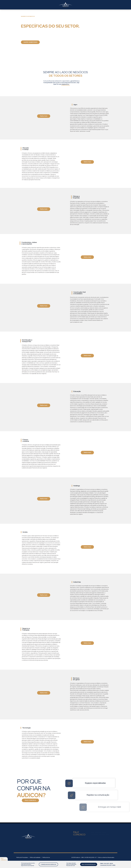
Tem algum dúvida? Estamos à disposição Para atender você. (71, 864)
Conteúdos (51, 5)
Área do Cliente (80, 6)
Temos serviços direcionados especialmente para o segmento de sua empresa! (28, 864)
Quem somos (20, 5)
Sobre (48, 846)
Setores (41, 5)
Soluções (32, 5)
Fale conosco (4, 859)
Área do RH (79, 3)
